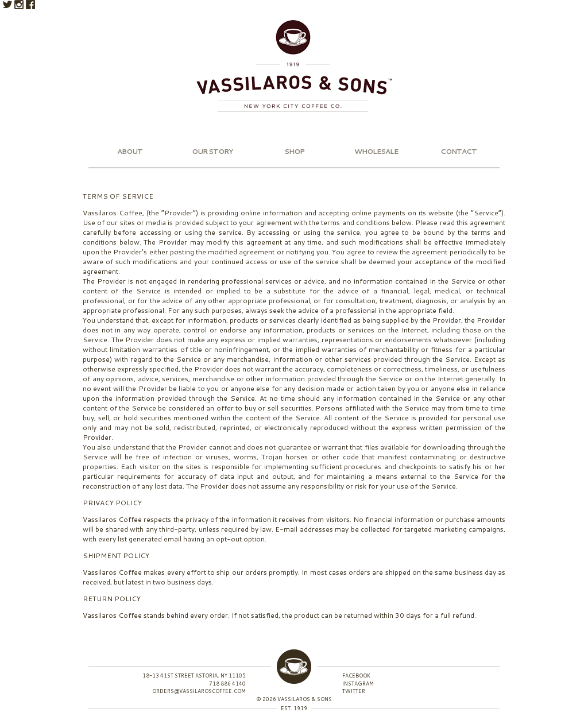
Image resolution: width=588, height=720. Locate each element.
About (130, 151)
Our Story (212, 151)
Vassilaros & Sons (294, 66)
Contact (459, 151)
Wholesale (376, 151)
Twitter (7, 5)
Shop (294, 151)
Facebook (30, 5)
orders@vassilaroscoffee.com (199, 691)
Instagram (19, 5)
